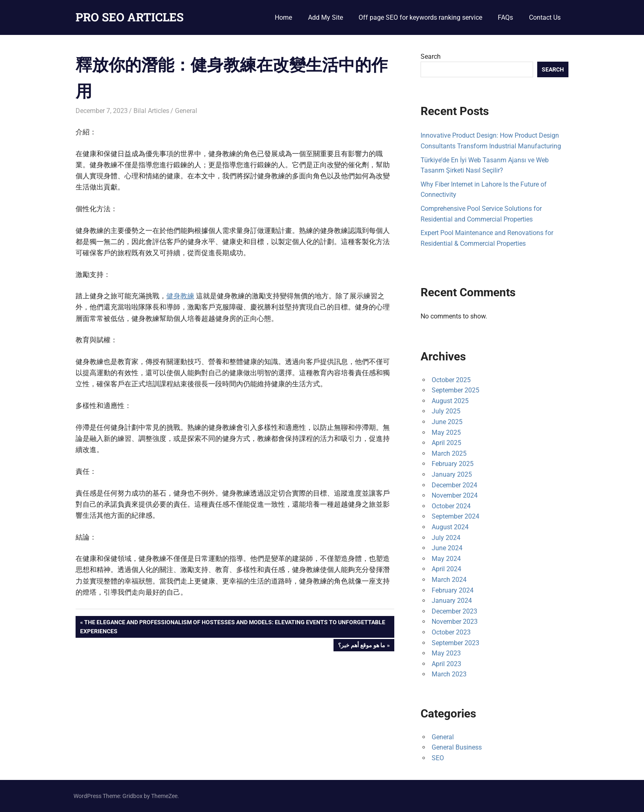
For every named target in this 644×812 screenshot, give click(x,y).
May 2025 (446, 433)
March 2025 (449, 453)
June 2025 (447, 422)
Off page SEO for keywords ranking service (420, 17)
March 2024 (449, 580)
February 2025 (453, 464)
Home (283, 17)
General (186, 111)
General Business (457, 747)
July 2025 (446, 411)
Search (431, 57)
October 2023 (451, 632)
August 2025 (450, 401)
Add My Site (325, 17)
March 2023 (449, 674)
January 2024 (452, 601)
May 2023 (446, 653)
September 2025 (455, 390)
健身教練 (180, 296)
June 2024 (447, 548)
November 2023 (455, 622)
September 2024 (455, 516)
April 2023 (446, 664)
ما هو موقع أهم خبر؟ (361, 646)
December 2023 (454, 611)
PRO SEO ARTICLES (130, 17)
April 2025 (446, 443)
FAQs (505, 17)
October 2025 (451, 380)
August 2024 (450, 527)
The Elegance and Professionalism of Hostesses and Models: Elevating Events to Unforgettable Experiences (233, 626)
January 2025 (452, 474)
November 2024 (455, 495)
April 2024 (446, 569)
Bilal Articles (151, 111)
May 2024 (446, 559)
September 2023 (455, 643)
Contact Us (545, 17)
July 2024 (446, 538)
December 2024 (454, 485)
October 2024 (451, 506)
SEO (438, 758)
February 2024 (453, 590)
